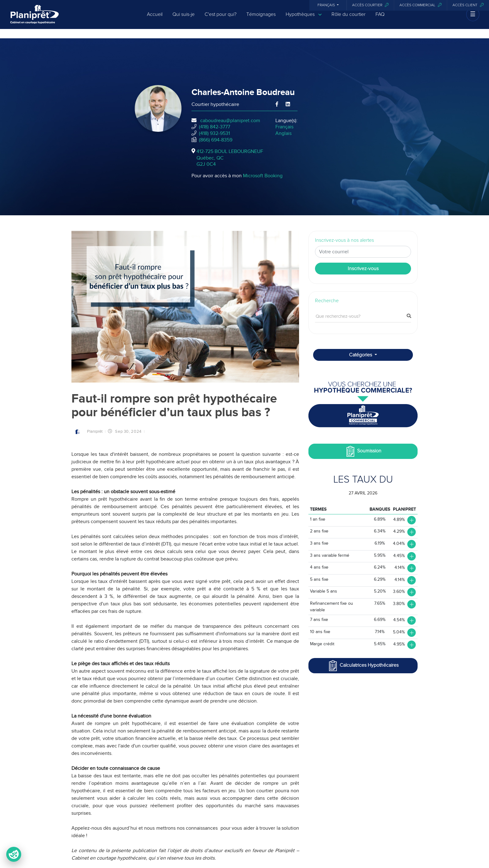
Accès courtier (370, 5)
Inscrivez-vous (363, 269)
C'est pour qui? (220, 19)
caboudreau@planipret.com (230, 121)
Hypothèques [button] (304, 19)
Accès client (468, 5)
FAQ (380, 19)
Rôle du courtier (349, 19)
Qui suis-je (184, 19)
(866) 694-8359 (216, 140)
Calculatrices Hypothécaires (363, 666)
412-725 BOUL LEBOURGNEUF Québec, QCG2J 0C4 (230, 158)
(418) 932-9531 (214, 133)
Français (327, 5)
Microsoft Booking (263, 176)
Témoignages (261, 19)
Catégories (361, 355)
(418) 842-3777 (215, 127)
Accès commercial (421, 5)
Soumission (363, 451)
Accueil (155, 19)
